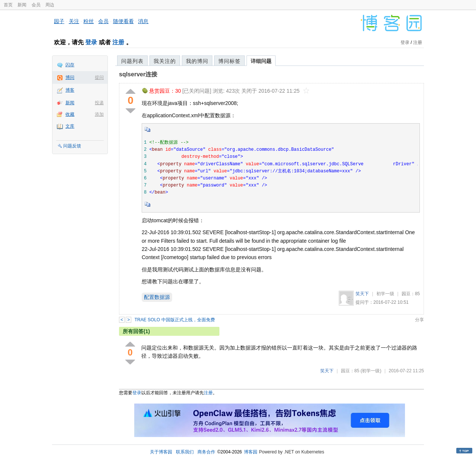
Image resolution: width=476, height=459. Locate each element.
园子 (59, 21)
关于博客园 (161, 452)
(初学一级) (371, 371)
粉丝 (89, 21)
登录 (91, 42)
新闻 (22, 5)
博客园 (251, 452)
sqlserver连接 (138, 74)
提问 (99, 77)
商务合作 (206, 452)
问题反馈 (72, 146)
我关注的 (165, 61)
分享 (419, 320)
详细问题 (261, 61)
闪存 (70, 65)
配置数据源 (157, 297)
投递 (99, 103)
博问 (70, 77)
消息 (143, 21)
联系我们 (185, 452)
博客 (70, 90)
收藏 (70, 114)
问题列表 (132, 61)
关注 (74, 21)
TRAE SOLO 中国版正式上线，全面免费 (175, 320)
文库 (70, 126)
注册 (118, 42)
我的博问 (197, 61)
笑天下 (362, 294)
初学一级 (385, 294)
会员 (36, 5)
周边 (50, 5)
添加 (99, 114)
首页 (8, 5)
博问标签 (229, 61)
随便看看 (123, 21)
